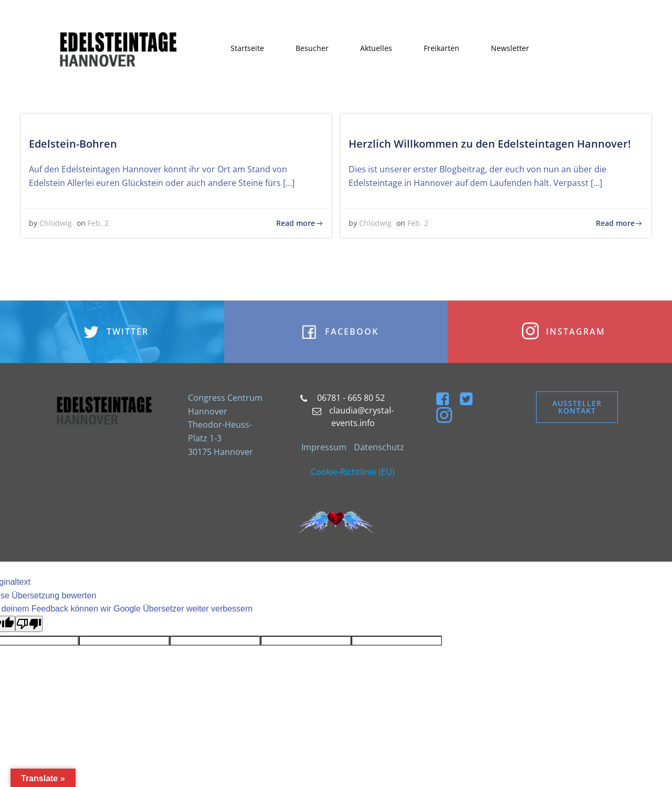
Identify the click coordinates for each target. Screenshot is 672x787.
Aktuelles (377, 49)
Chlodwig (56, 225)
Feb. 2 (99, 225)
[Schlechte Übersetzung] (29, 627)
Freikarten (442, 49)
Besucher (313, 49)
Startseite (248, 49)
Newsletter (511, 49)
